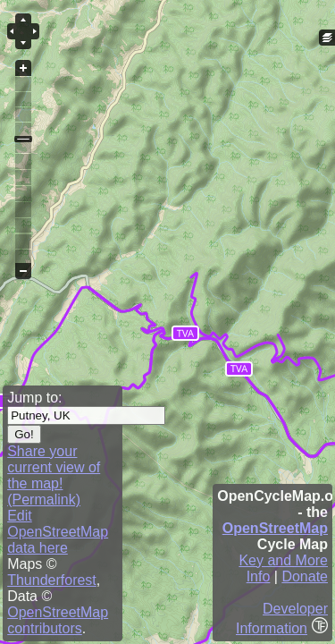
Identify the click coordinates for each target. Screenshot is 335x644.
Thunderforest (52, 580)
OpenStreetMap (275, 528)
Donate (305, 576)
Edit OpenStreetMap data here (58, 532)
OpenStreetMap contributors (58, 620)
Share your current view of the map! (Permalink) (54, 475)
